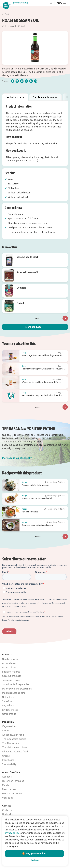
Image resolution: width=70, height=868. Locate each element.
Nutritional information (45, 97)
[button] (35, 327)
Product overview (15, 97)
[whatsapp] (36, 81)
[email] (22, 81)
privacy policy (12, 833)
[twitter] (17, 81)
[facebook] (13, 81)
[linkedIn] (31, 81)
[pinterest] (26, 81)
